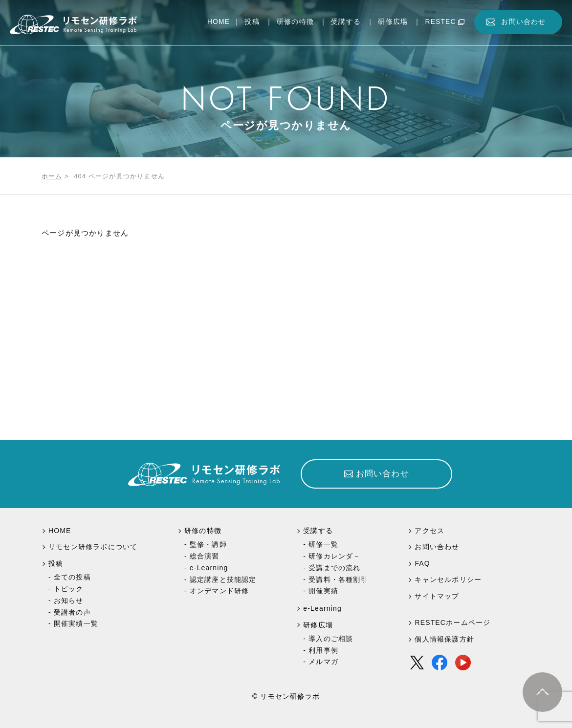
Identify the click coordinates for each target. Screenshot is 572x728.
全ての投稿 (72, 577)
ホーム (52, 176)
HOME (219, 22)
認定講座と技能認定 (223, 579)
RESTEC (440, 22)
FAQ (422, 563)
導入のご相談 (331, 639)
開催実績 (323, 591)
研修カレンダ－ (334, 556)
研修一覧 (323, 544)
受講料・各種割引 (338, 579)
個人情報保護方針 (444, 639)
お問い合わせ (523, 22)
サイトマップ (437, 596)
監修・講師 (208, 544)
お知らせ (69, 600)
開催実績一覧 (76, 623)
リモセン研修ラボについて (93, 547)
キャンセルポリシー (448, 579)
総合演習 (205, 556)
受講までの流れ (334, 568)
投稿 (252, 22)
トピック (69, 589)
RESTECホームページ (452, 622)
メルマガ (323, 662)
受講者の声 (72, 612)
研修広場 (393, 22)
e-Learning (209, 568)
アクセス (429, 531)
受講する (346, 22)
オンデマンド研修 (220, 591)
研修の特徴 (295, 22)
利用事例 (323, 650)
